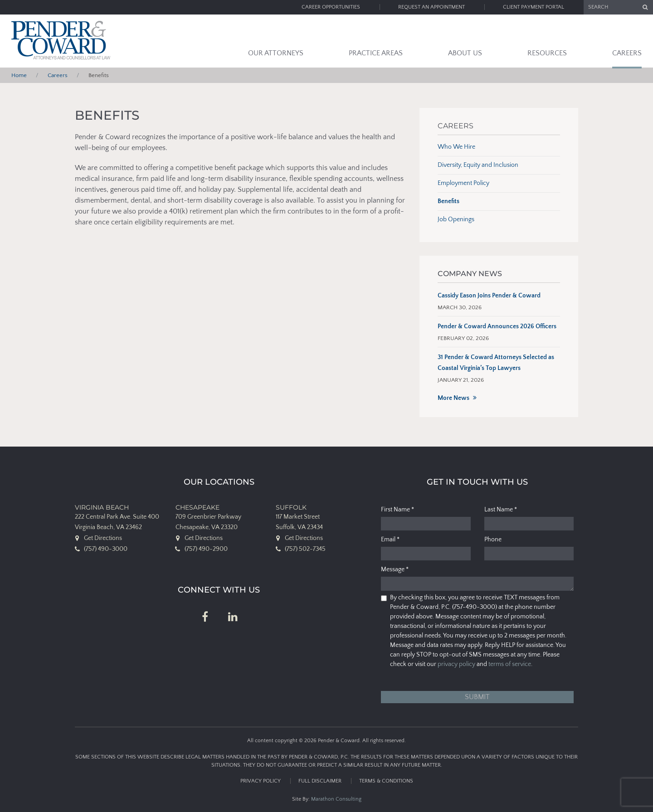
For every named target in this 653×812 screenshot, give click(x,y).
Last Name (501, 510)
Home (19, 75)
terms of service (510, 664)
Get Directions (103, 538)
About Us (465, 53)
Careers (627, 53)
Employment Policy (463, 183)
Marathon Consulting (336, 799)
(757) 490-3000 (106, 549)
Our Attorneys (276, 53)
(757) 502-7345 (305, 549)
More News (453, 398)
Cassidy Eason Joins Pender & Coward (489, 296)
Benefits (448, 201)
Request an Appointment (431, 7)
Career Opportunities (331, 7)
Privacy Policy (261, 781)
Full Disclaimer (320, 781)
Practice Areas (376, 53)
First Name (397, 510)
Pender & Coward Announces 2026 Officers (497, 326)
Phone (493, 540)
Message (395, 569)
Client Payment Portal (534, 7)
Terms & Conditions (386, 781)
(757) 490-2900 (206, 549)
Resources (547, 53)
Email (390, 540)
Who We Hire (456, 147)
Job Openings (456, 219)
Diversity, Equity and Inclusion (478, 165)
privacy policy (456, 664)
